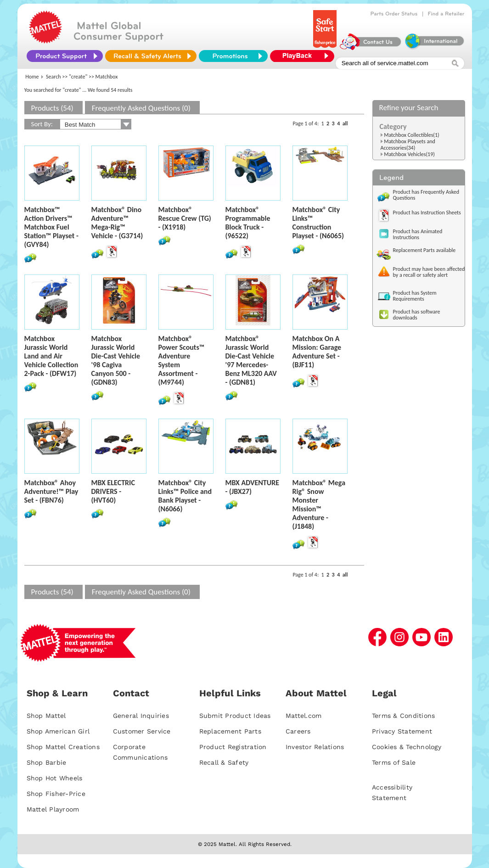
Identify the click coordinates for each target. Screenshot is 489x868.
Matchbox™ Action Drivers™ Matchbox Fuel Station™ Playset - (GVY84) (51, 227)
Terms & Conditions (404, 716)
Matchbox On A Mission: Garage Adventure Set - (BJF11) (317, 352)
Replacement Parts (230, 731)
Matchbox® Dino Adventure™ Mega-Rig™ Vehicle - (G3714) (117, 223)
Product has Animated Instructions (418, 234)
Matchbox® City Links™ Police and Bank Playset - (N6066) (185, 496)
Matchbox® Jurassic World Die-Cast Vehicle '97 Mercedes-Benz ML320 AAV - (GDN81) (251, 360)
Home (32, 77)
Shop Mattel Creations (63, 747)
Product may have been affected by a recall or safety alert (429, 272)
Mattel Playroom (53, 809)
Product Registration (233, 747)
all (345, 123)
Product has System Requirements (415, 296)
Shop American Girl (58, 731)
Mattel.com (304, 716)
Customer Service (142, 731)
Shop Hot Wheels (55, 778)
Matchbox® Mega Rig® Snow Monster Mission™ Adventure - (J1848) (319, 504)
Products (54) (52, 108)
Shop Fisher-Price (56, 794)
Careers (298, 731)
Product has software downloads (417, 315)
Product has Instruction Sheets (427, 213)
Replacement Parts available (424, 250)
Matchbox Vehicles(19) (409, 154)
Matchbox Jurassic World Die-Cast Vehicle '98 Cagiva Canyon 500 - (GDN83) (116, 360)
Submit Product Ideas (235, 716)
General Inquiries (141, 716)
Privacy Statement (402, 731)
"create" (78, 77)
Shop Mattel (46, 716)
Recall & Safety (224, 762)
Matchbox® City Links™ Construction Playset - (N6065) (318, 223)
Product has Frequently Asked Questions (426, 195)
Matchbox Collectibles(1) (412, 135)
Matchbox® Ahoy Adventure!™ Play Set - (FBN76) (51, 491)
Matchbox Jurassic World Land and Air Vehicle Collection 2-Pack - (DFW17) (51, 356)
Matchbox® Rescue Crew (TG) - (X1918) (185, 218)
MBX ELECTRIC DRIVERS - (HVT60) (113, 491)
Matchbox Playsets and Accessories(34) (408, 145)
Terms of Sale (394, 762)
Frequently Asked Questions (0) (141, 108)
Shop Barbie (47, 762)
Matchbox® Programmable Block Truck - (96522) (248, 223)
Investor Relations (315, 747)
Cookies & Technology (407, 747)
